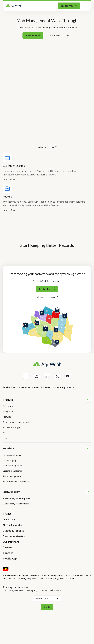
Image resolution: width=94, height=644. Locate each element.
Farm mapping (10, 460)
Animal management (12, 465)
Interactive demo (47, 297)
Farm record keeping (13, 455)
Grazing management (13, 471)
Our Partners (11, 542)
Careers (8, 547)
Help (5, 438)
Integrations (9, 411)
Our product (9, 406)
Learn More (9, 180)
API (4, 433)
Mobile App (10, 559)
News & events (12, 525)
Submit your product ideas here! (18, 422)
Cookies (43, 590)
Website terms (56, 590)
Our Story (9, 519)
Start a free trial (58, 35)
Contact (8, 553)
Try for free (69, 6)
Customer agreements (13, 590)
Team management (12, 476)
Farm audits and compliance (16, 481)
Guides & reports (13, 531)
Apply (47, 607)
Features (7, 417)
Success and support (13, 427)
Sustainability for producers (16, 504)
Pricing (7, 514)
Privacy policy (31, 590)
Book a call (33, 35)
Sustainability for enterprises (17, 498)
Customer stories (14, 536)
